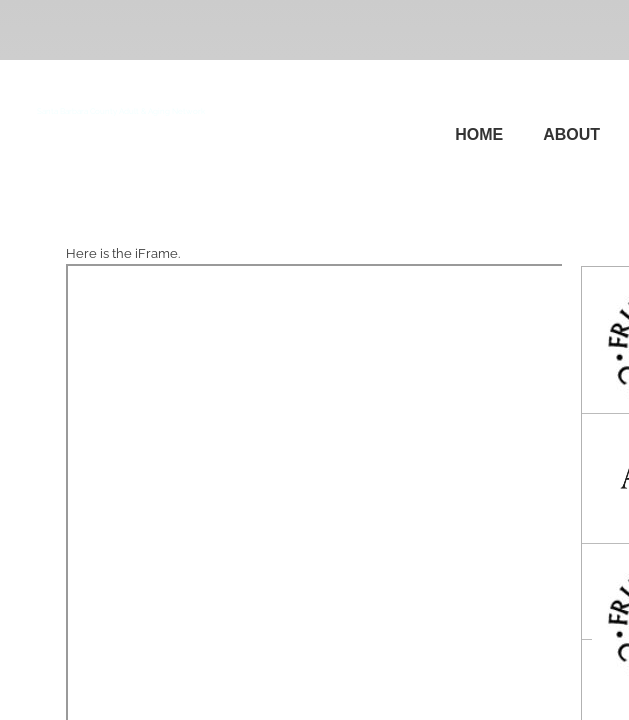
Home (479, 134)
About (571, 134)
